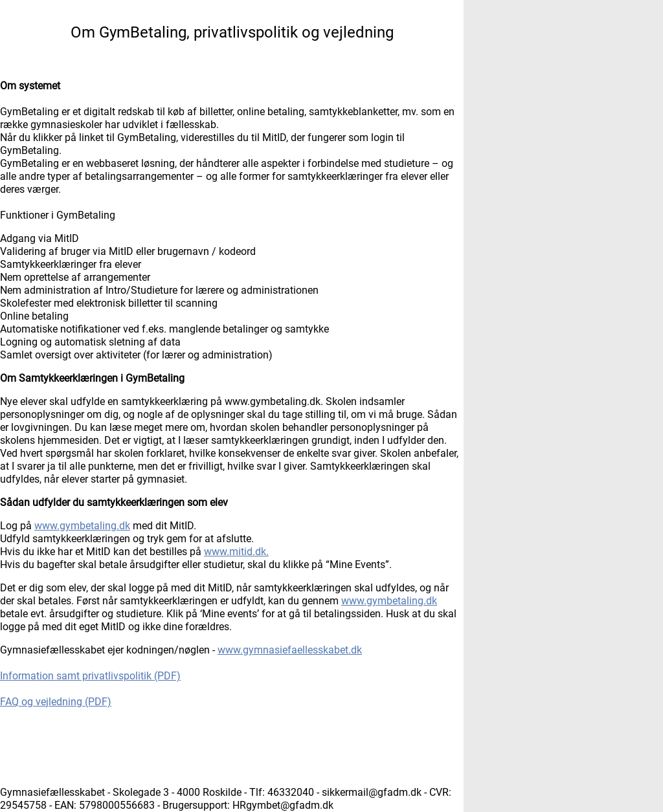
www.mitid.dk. (236, 552)
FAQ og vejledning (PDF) (56, 702)
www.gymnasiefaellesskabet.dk (290, 650)
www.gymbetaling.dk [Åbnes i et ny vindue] (82, 526)
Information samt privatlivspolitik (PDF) (90, 676)
